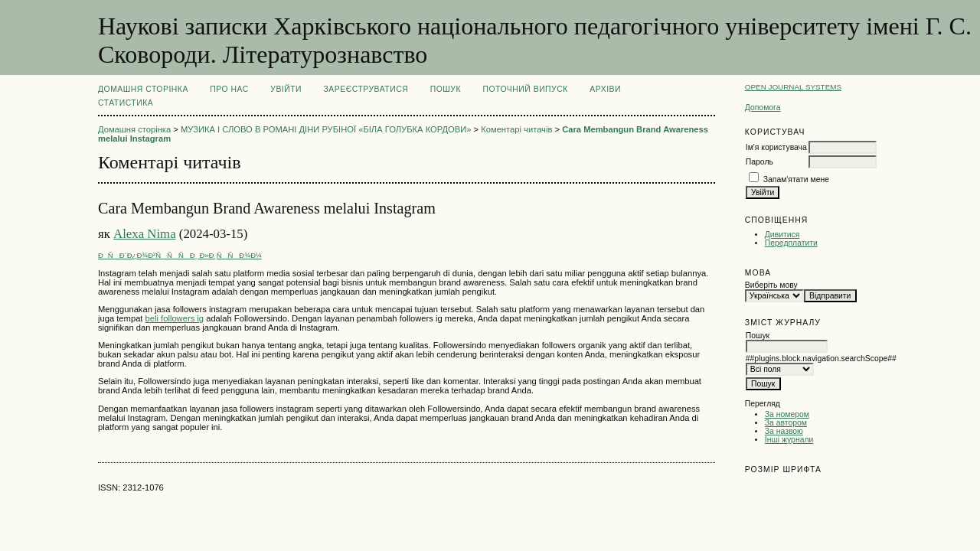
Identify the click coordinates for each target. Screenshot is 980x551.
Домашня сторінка (143, 89)
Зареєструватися (366, 89)
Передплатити (791, 243)
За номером (787, 414)
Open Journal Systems (793, 87)
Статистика (126, 103)
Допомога (763, 108)
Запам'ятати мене (796, 179)
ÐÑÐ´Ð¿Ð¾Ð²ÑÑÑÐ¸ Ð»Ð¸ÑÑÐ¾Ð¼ (180, 255)
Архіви (605, 89)
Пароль (759, 162)
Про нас (229, 89)
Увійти (286, 89)
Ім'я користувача (776, 147)
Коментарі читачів (516, 129)
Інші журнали (789, 440)
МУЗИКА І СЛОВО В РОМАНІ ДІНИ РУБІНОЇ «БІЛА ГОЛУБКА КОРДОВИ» (326, 129)
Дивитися (782, 235)
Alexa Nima (145, 234)
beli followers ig (175, 318)
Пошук (446, 89)
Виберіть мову (771, 285)
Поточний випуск (525, 89)
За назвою (784, 431)
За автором (786, 423)
